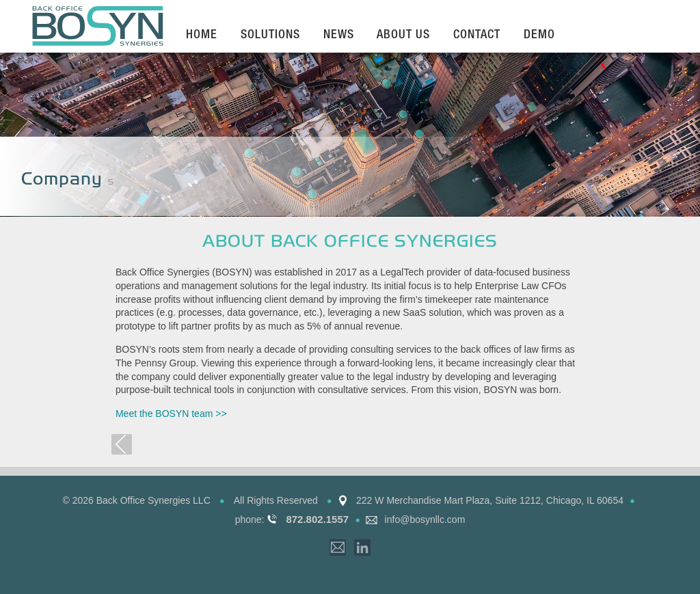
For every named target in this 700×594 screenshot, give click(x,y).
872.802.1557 (317, 519)
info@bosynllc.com (425, 519)
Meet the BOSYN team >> (171, 414)
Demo (539, 36)
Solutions (270, 36)
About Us (403, 36)
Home (202, 36)
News (339, 36)
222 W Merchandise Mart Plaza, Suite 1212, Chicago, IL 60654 (490, 500)
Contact (477, 36)
